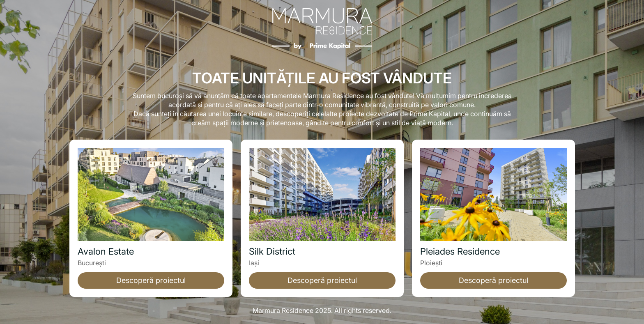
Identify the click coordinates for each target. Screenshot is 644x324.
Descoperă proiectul (151, 280)
